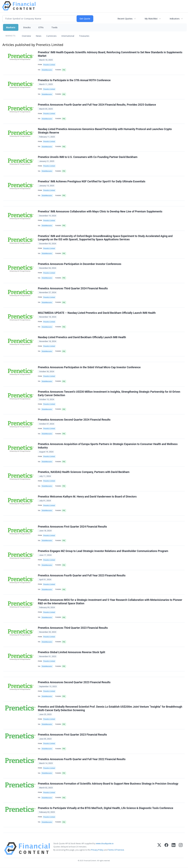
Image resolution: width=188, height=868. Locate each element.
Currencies (51, 36)
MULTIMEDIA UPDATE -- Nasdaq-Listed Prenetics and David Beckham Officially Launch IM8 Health (97, 313)
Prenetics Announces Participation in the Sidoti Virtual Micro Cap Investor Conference (89, 367)
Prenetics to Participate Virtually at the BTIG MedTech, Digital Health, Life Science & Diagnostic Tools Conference (106, 808)
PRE (64, 70)
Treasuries (84, 36)
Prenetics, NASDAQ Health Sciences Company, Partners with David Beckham (84, 472)
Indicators (175, 19)
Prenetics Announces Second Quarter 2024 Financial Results (74, 420)
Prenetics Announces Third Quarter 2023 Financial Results (73, 628)
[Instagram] (181, 849)
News (39, 36)
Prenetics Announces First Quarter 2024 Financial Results (72, 527)
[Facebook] (166, 849)
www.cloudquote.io (105, 844)
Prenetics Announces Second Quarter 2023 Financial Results (74, 683)
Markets (11, 27)
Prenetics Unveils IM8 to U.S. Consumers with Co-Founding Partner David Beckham (88, 157)
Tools (54, 27)
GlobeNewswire (47, 70)
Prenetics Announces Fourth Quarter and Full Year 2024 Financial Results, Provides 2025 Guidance (97, 105)
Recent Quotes (125, 19)
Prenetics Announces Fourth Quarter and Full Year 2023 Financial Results (82, 576)
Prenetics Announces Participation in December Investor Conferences (80, 264)
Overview (26, 36)
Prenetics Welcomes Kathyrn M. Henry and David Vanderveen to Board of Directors (87, 497)
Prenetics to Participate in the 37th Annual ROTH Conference (74, 80)
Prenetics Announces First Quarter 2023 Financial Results (72, 735)
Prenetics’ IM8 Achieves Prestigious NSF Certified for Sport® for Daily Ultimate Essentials (92, 182)
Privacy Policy (97, 850)
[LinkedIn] (174, 849)
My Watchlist (151, 19)
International (68, 36)
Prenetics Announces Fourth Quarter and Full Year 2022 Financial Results (82, 759)
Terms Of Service (116, 850)
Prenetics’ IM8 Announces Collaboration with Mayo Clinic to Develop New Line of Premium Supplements (100, 212)
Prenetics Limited (49, 65)
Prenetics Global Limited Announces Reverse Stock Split (71, 652)
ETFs (41, 27)
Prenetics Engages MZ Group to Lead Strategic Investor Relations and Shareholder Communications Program (103, 551)
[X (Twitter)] (159, 849)
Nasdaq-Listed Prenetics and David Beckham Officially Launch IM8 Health (82, 337)
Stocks (27, 27)
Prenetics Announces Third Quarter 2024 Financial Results (73, 288)
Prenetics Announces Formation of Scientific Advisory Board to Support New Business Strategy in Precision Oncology (108, 784)
